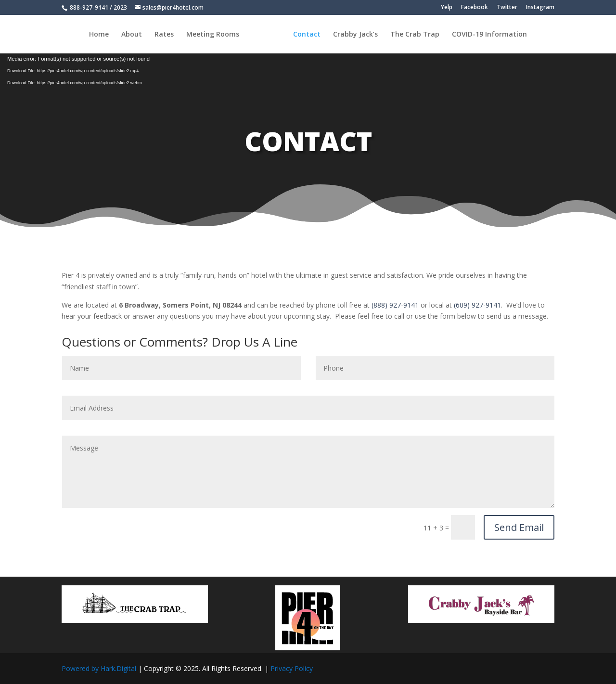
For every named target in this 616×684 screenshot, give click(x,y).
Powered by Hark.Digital (99, 668)
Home (99, 35)
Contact (307, 35)
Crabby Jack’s (355, 35)
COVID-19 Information (489, 35)
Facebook (475, 8)
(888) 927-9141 (395, 305)
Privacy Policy (292, 668)
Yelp (447, 8)
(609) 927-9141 (477, 305)
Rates (164, 35)
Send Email (519, 527)
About (132, 35)
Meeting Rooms (213, 35)
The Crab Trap (415, 35)
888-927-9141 (88, 7)
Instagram (540, 8)
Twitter (507, 8)
